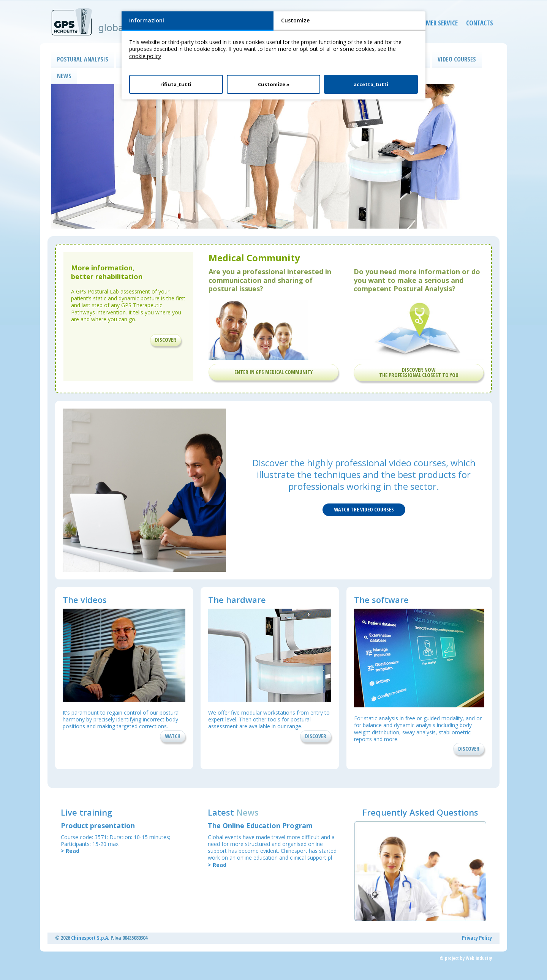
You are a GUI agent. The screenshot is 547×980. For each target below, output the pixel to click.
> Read (70, 851)
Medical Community (254, 258)
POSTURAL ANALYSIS (83, 59)
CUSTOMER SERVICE (427, 25)
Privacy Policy (477, 938)
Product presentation (98, 825)
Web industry (479, 958)
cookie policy (145, 56)
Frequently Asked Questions (420, 812)
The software (381, 600)
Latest (233, 812)
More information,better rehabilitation (107, 272)
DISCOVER (166, 340)
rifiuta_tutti (176, 84)
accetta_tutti (371, 84)
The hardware (237, 600)
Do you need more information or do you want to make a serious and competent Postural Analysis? (417, 280)
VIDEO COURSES (457, 59)
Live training (86, 812)
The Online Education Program (260, 825)
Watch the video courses (364, 509)
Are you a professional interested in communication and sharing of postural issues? (270, 280)
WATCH (173, 736)
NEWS (64, 76)
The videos (85, 600)
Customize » (274, 84)
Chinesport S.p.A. (90, 938)
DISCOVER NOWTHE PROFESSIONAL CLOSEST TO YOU (419, 372)
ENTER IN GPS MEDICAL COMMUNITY (273, 372)
